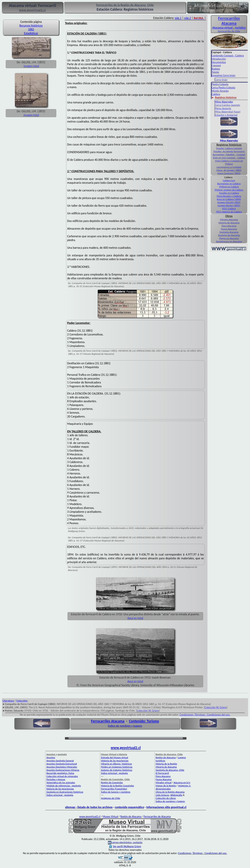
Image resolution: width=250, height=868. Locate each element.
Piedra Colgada (220, 84)
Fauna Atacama (229, 229)
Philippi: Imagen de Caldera (229, 190)
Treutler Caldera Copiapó (229, 148)
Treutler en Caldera (229, 193)
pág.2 (188, 18)
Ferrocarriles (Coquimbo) (114, 789)
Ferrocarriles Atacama (108, 721)
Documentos (219, 62)
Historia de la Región (166, 764)
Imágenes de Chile (111, 798)
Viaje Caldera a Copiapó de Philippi (229, 162)
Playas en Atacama (229, 238)
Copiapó (216, 65)
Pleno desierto (223, 108)
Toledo (215, 72)
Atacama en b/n (182, 782)
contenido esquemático (129, 807)
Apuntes (51, 757)
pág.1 (178, 18)
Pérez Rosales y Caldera (229, 196)
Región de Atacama (166, 757)
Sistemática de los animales (61, 782)
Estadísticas (31, 33)
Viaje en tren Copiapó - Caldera (229, 158)
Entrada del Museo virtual (115, 757)
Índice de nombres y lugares (125, 726)
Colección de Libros (166, 798)
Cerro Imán (221, 80)
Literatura (8, 701)
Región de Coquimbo (112, 782)
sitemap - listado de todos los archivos (89, 807)
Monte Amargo (220, 91)
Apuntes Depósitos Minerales (62, 767)
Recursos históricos (31, 26)
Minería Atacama (229, 220)
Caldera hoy (229, 180)
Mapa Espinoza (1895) (229, 173)
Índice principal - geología (60, 795)
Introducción (219, 59)
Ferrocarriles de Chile (229, 31)
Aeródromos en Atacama (229, 241)
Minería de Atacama (166, 767)
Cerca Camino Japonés (228, 105)
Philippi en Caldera (229, 187)
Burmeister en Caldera (229, 184)
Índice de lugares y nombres (116, 792)
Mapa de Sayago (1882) (229, 170)
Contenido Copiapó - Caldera (228, 56)
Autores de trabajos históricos (117, 770)
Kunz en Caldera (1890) (229, 199)
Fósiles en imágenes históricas (117, 767)
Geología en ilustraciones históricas (65, 792)
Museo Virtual (110, 816)
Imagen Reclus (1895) (229, 205)
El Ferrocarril (162, 773)
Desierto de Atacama (229, 235)
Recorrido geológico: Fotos (60, 773)
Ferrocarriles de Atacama (157, 816)
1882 (31, 29)
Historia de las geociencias (60, 789)
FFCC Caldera (229, 209)
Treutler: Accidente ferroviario (229, 151)
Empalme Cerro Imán (224, 75)
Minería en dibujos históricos (116, 764)
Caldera (216, 94)
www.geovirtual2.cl (126, 748)
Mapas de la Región (166, 786)
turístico (240, 28)
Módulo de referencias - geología (64, 786)
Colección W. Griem (216, 707)
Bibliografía (176, 795)
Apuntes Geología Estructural (62, 764)
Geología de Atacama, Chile (170, 770)
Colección (22, 701)
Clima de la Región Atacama (170, 792)
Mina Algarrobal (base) (228, 112)
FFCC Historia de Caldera (229, 212)
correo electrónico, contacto (127, 842)
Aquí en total (135, 618)
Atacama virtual (222, 28)
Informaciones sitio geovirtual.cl (166, 807)
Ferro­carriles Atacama (229, 21)
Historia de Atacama (229, 223)
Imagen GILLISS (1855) (229, 202)
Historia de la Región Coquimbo (118, 786)
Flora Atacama (229, 226)
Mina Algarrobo (229, 141)
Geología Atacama (229, 232)
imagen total (31, 66)
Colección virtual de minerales (62, 776)
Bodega (216, 69)
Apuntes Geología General (60, 761)
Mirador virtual (163, 782)
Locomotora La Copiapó (229, 167)
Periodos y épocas (56, 779)
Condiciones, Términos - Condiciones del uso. (205, 715)
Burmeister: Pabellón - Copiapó (229, 155)
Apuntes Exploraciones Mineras (63, 770)
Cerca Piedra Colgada (223, 88)
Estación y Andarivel (226, 115)
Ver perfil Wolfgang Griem (125, 846)
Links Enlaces (162, 795)
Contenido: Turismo (144, 721)
